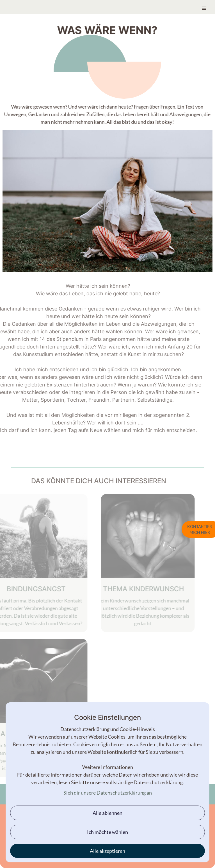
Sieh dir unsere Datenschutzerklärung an (108, 793)
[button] (204, 6)
